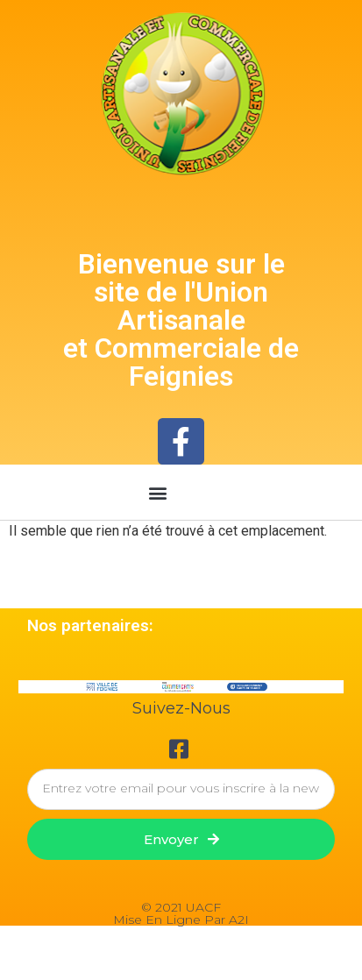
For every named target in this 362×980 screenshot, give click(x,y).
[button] (158, 492)
